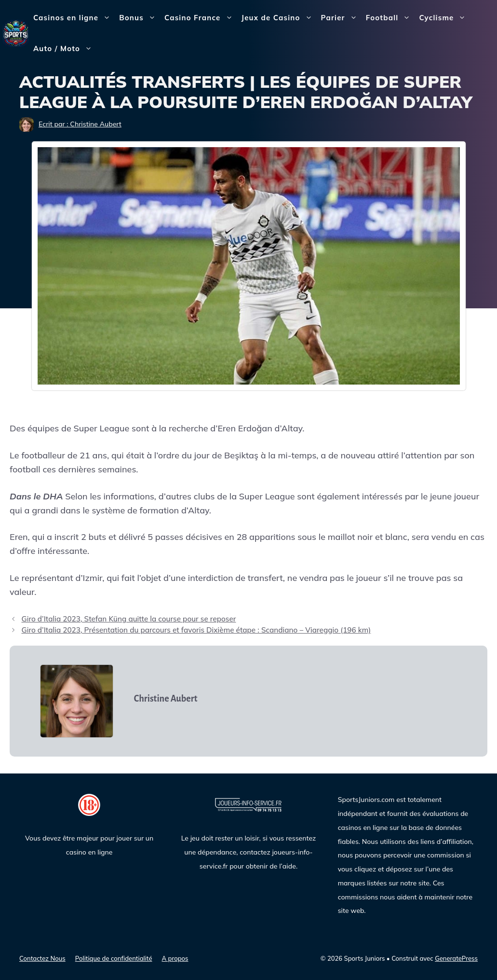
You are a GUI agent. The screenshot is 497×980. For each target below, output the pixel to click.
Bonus (140, 18)
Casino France (201, 18)
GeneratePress (456, 958)
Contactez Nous (42, 958)
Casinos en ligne (74, 18)
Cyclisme (444, 18)
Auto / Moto (65, 49)
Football (390, 18)
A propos (175, 958)
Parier (341, 18)
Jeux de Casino (279, 18)
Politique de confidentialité (114, 958)
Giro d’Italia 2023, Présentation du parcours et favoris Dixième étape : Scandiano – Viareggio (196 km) (196, 630)
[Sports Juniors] (16, 33)
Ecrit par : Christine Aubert (80, 124)
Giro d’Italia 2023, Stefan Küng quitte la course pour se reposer (128, 619)
